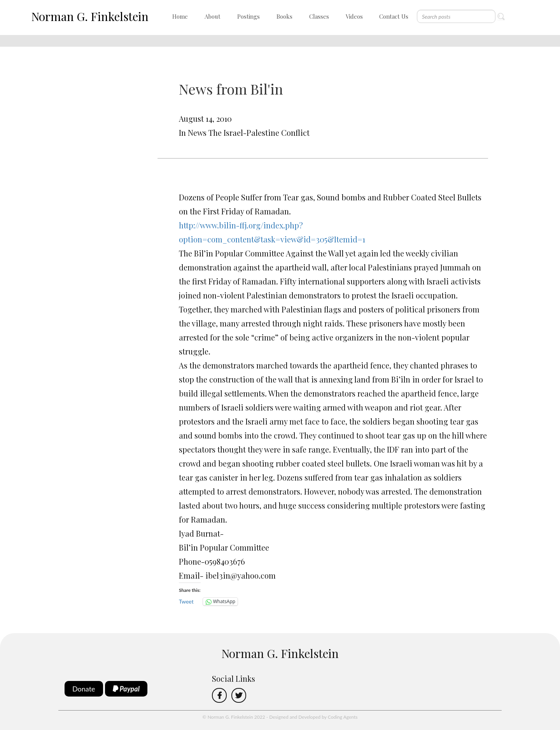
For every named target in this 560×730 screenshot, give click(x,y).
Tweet (186, 601)
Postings (248, 16)
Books (284, 16)
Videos (354, 16)
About (213, 16)
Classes (319, 16)
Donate (84, 689)
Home (180, 16)
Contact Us (394, 16)
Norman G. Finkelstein (90, 16)
